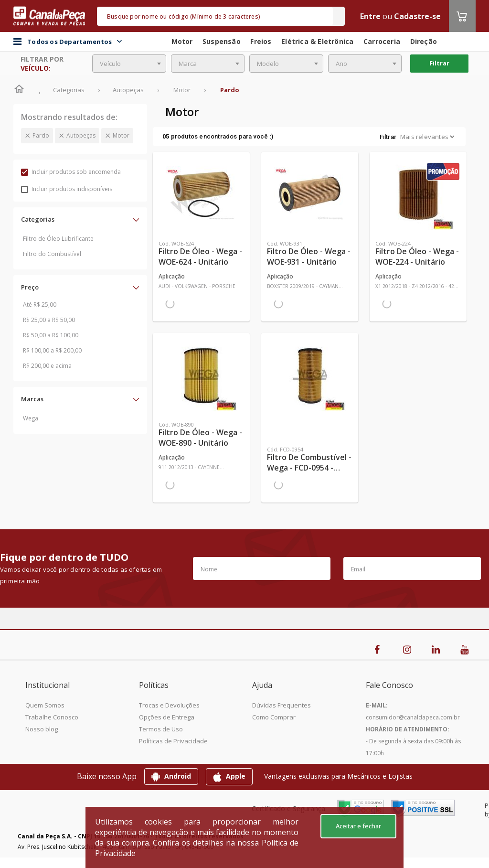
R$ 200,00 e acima (47, 366)
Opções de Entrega (167, 717)
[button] (80, 219)
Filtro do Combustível (52, 254)
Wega (31, 418)
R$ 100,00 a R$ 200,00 (52, 350)
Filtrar (439, 63)
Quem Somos (45, 705)
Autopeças (81, 135)
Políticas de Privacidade (173, 741)
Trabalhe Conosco (52, 717)
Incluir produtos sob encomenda (71, 172)
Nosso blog (42, 729)
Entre (370, 16)
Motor (121, 135)
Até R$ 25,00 (40, 305)
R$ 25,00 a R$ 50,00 (49, 320)
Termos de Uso (161, 729)
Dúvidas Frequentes (282, 705)
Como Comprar (274, 717)
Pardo (41, 135)
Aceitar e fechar (358, 826)
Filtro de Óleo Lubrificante (58, 239)
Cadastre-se (417, 16)
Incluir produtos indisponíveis (67, 189)
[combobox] (129, 64)
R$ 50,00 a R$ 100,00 (51, 335)
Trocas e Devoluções (169, 705)
